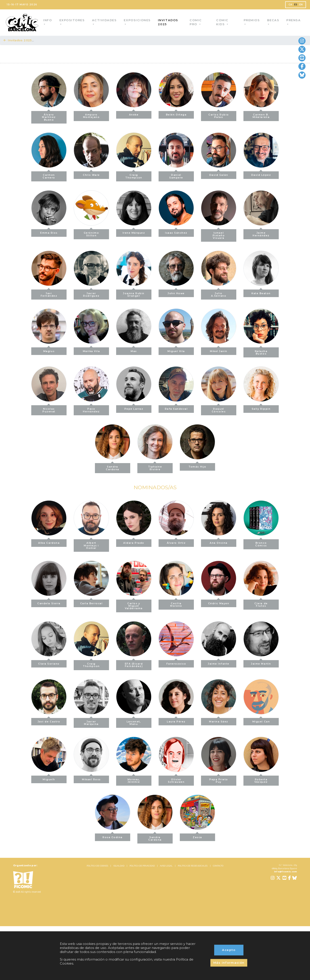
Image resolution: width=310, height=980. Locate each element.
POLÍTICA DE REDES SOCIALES (193, 866)
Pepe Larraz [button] (134, 408)
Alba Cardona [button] (49, 542)
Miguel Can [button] (261, 721)
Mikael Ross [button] (91, 778)
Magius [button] (49, 350)
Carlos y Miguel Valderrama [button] (134, 605)
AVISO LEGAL (166, 866)
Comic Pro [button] (197, 22)
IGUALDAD (119, 866)
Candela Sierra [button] (49, 602)
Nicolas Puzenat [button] (49, 409)
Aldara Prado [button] (134, 542)
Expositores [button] (73, 20)
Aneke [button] (134, 114)
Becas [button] (273, 20)
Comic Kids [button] (223, 22)
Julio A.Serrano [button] (219, 293)
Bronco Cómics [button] (261, 543)
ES (296, 5)
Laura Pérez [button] (176, 721)
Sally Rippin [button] (261, 408)
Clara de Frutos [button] (261, 603)
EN (301, 5)
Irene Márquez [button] (134, 232)
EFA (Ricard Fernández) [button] (134, 664)
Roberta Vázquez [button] (261, 779)
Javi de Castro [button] (49, 721)
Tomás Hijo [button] (197, 466)
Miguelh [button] (49, 778)
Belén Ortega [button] (176, 114)
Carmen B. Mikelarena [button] (261, 115)
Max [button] (134, 350)
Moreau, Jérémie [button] (134, 779)
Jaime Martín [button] (261, 663)
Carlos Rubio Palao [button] (219, 115)
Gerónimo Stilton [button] (91, 233)
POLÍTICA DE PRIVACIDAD (142, 866)
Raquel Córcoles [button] (219, 409)
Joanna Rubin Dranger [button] (134, 293)
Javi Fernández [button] (49, 293)
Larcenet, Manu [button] (134, 722)
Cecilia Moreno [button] (176, 603)
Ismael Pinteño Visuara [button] (219, 234)
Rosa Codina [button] (113, 836)
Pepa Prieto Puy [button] (219, 779)
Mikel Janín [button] (219, 350)
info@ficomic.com (286, 872)
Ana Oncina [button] (219, 542)
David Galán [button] (219, 174)
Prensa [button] (293, 20)
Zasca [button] (197, 836)
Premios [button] (252, 20)
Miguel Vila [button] (176, 350)
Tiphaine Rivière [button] (155, 467)
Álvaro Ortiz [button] (176, 542)
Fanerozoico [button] (176, 663)
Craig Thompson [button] (134, 175)
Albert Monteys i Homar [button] (91, 544)
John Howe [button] (176, 292)
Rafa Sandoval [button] (176, 408)
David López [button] (261, 174)
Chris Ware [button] (91, 174)
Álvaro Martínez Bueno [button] (49, 116)
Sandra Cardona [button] (113, 467)
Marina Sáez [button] (219, 721)
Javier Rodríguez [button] (91, 293)
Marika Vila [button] (91, 350)
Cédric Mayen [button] (219, 602)
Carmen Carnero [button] (49, 175)
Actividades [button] (106, 20)
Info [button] (49, 20)
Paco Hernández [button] (91, 409)
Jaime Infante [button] (219, 663)
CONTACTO (218, 866)
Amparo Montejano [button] (91, 115)
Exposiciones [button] (139, 20)
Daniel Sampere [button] (176, 175)
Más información (229, 963)
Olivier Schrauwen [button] (176, 779)
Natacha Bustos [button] (261, 351)
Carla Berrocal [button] (91, 602)
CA (290, 5)
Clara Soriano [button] (49, 663)
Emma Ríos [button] (49, 232)
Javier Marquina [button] (91, 722)
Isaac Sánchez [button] (176, 232)
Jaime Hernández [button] (261, 233)
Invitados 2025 (170, 22)
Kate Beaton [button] (261, 292)
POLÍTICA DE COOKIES (97, 866)
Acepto (229, 950)
